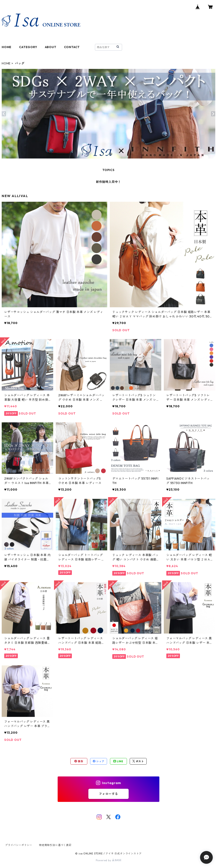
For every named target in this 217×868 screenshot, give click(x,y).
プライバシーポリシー (19, 845)
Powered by (109, 860)
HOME (7, 47)
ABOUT (51, 47)
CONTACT (72, 47)
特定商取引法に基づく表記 (55, 845)
